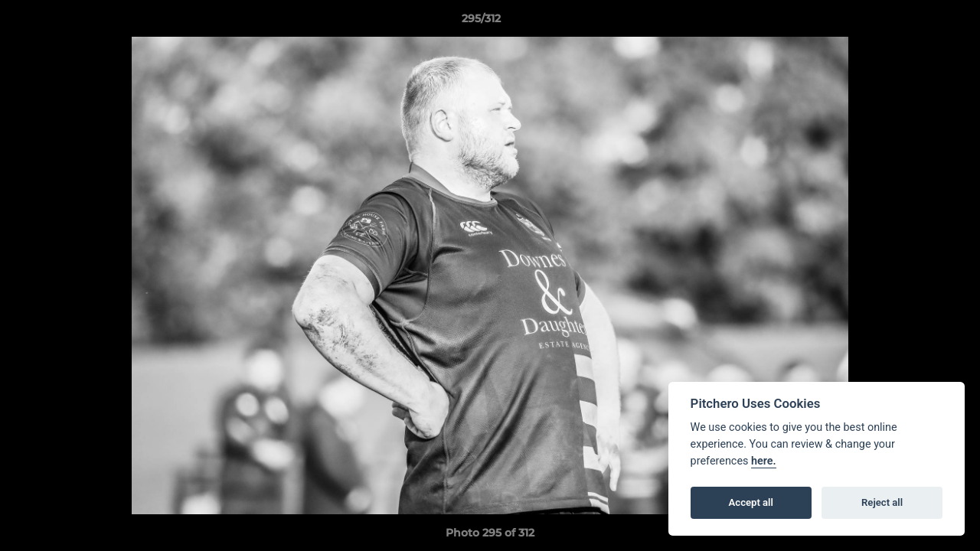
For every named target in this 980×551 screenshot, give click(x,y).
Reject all (882, 502)
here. (764, 461)
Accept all (751, 502)
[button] (916, 22)
